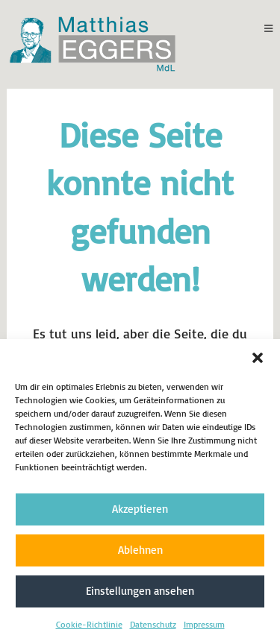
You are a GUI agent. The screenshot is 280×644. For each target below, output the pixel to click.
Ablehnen (140, 550)
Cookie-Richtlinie (89, 624)
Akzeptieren (140, 509)
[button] (258, 358)
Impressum (204, 624)
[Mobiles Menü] (269, 28)
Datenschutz (153, 624)
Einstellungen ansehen (140, 591)
